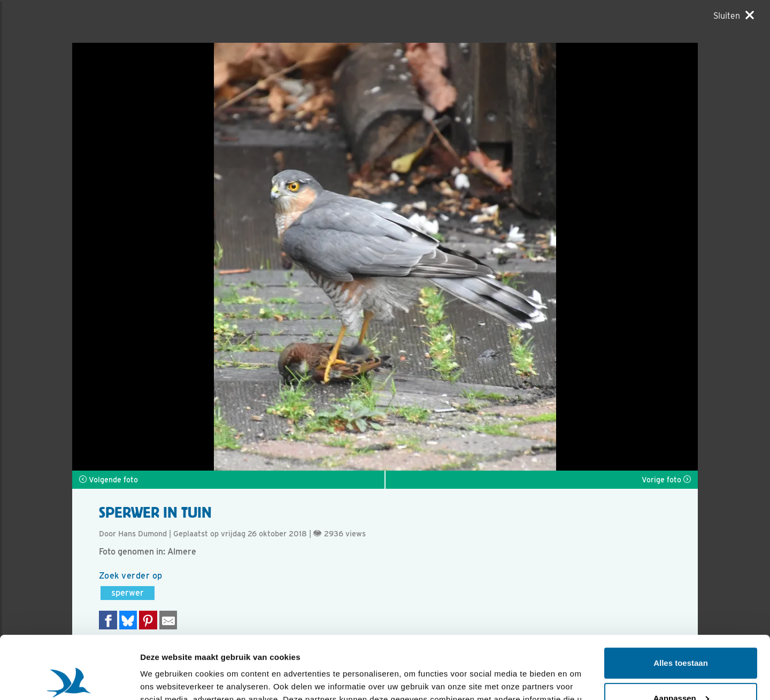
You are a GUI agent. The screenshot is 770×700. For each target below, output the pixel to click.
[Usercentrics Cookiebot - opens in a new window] (69, 679)
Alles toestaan (681, 600)
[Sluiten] (734, 16)
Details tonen (165, 679)
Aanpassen (681, 635)
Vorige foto (666, 480)
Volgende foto (109, 480)
